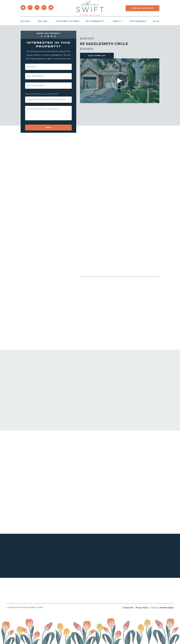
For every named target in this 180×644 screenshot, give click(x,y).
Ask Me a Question (142, 8)
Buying (25, 21)
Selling (43, 21)
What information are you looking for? (42, 94)
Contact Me (128, 608)
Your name (32, 67)
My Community (95, 21)
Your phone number (36, 85)
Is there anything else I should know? (43, 109)
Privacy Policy (142, 608)
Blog (156, 21)
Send (48, 128)
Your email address (36, 76)
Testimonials (138, 21)
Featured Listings (68, 21)
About (117, 21)
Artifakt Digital (167, 608)
